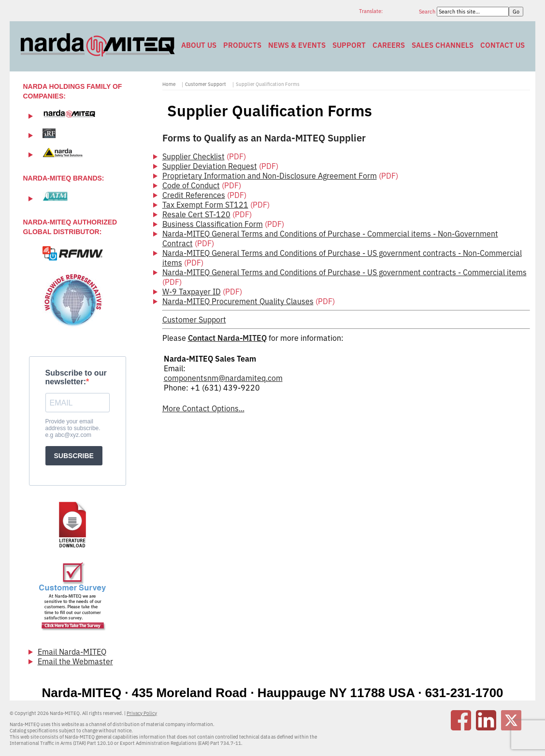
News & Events (297, 45)
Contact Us (502, 45)
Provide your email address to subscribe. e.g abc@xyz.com (73, 428)
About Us (199, 45)
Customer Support (206, 84)
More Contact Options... (203, 408)
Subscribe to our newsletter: (76, 377)
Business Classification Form (213, 224)
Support (349, 45)
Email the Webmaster (75, 661)
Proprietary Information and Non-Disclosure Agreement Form (270, 176)
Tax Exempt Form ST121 (205, 205)
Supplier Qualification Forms (268, 84)
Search (428, 12)
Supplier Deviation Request (210, 166)
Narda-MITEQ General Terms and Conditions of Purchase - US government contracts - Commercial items (344, 272)
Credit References (194, 195)
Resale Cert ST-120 (196, 214)
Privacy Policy (142, 713)
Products (242, 45)
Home (169, 84)
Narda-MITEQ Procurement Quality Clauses (238, 301)
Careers (389, 45)
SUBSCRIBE (74, 456)
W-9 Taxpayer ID (192, 292)
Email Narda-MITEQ (72, 652)
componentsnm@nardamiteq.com (223, 378)
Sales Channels (443, 45)
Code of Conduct (191, 185)
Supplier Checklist (194, 156)
